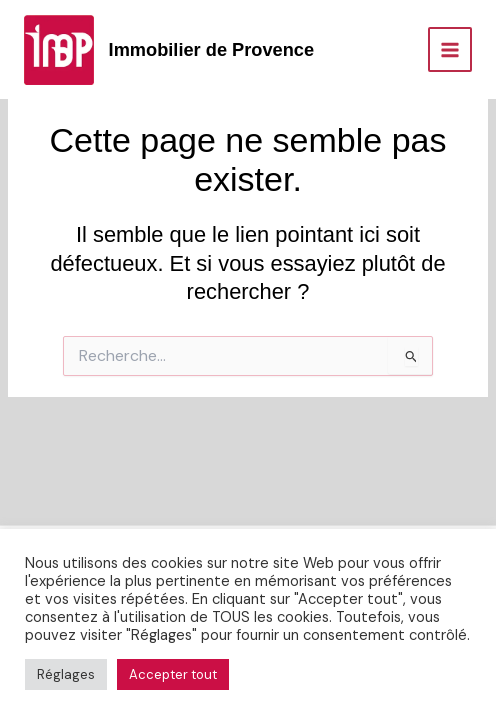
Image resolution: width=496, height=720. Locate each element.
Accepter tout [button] (173, 674)
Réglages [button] (66, 674)
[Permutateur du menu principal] (450, 49)
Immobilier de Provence (212, 49)
